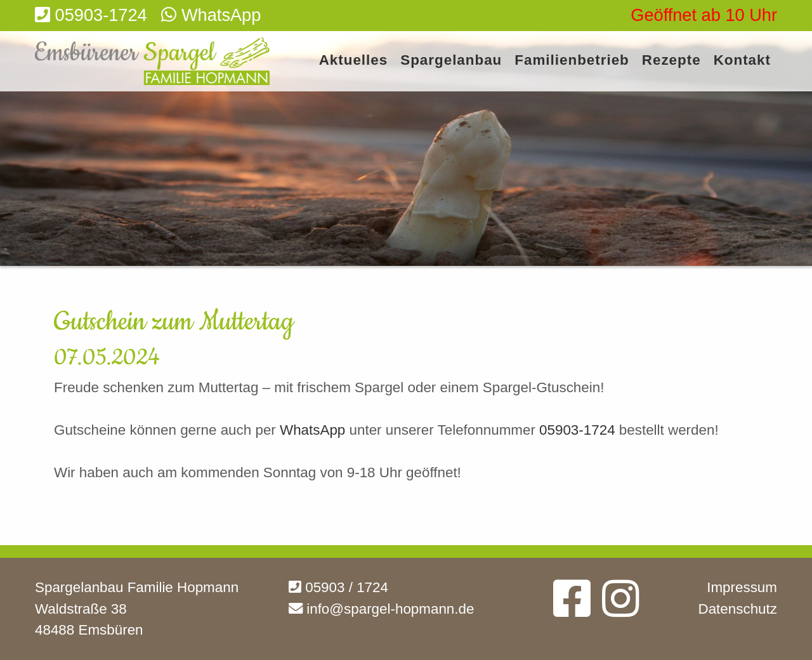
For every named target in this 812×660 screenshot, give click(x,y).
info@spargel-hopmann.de (381, 609)
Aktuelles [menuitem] (354, 61)
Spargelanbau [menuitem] (451, 61)
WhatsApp (315, 430)
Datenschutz (738, 609)
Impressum (742, 587)
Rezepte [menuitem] (671, 61)
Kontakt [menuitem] (742, 61)
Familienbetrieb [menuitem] (572, 61)
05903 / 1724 (338, 587)
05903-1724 (577, 430)
